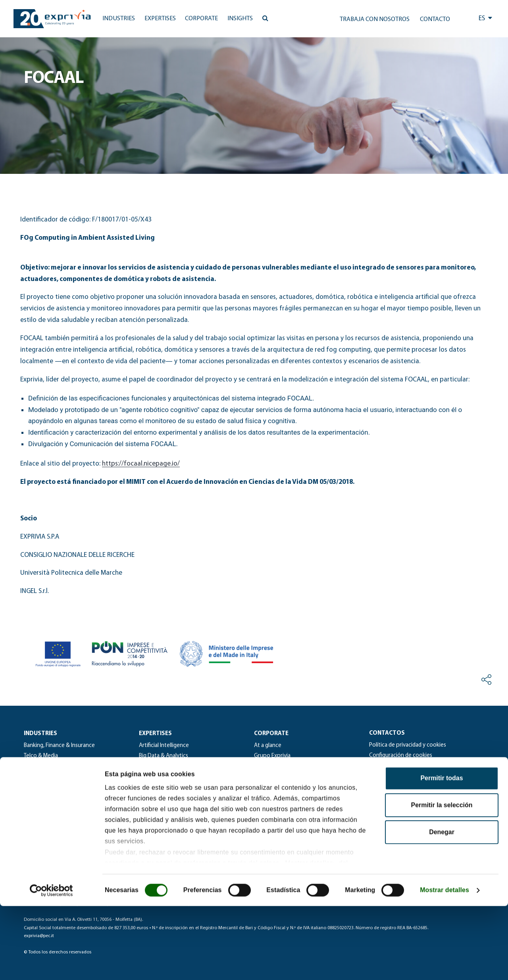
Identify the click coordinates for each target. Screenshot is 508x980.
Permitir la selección (442, 879)
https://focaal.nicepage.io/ (141, 464)
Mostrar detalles (444, 964)
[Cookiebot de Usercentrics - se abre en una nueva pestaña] (51, 964)
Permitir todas (442, 852)
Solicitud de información (400, 765)
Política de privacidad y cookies (408, 745)
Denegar (442, 906)
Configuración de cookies (401, 756)
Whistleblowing (389, 776)
